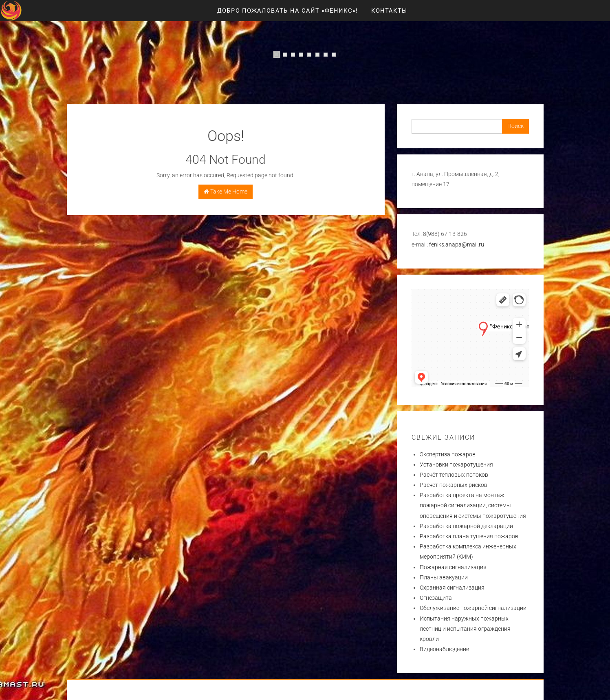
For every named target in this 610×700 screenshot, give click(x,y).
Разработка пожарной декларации (466, 526)
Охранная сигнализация (452, 588)
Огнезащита (436, 598)
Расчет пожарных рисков (454, 485)
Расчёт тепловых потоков (454, 475)
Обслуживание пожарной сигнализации (473, 608)
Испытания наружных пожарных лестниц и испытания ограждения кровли (465, 629)
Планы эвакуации (444, 577)
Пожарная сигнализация (453, 567)
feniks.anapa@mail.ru (457, 244)
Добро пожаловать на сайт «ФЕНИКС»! (287, 11)
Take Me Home (226, 192)
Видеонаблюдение (444, 649)
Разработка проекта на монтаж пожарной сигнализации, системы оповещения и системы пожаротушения (473, 505)
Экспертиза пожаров (448, 454)
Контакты (389, 11)
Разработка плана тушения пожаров (469, 536)
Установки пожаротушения (456, 464)
